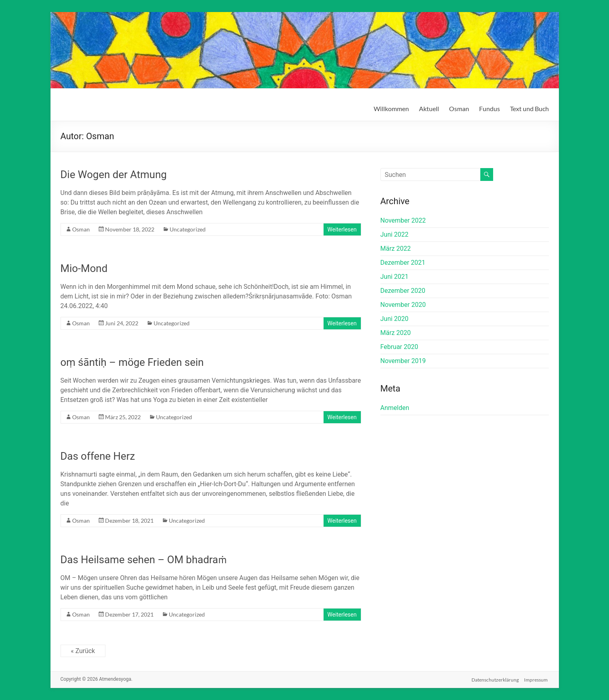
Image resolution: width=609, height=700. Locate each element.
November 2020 (403, 305)
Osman (459, 109)
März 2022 (396, 249)
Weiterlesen (342, 229)
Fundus (490, 109)
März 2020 (396, 333)
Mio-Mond (84, 268)
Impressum (537, 679)
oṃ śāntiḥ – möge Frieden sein (132, 362)
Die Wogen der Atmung (114, 174)
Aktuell (429, 109)
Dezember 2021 (403, 263)
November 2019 (403, 361)
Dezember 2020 (403, 291)
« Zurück (83, 651)
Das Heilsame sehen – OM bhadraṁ (144, 560)
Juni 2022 (395, 234)
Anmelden (395, 408)
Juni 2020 (395, 319)
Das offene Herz (98, 456)
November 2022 (403, 220)
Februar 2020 (399, 347)
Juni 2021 (395, 277)
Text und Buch (529, 109)
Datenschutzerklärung (495, 679)
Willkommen (391, 109)
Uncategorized (188, 229)
